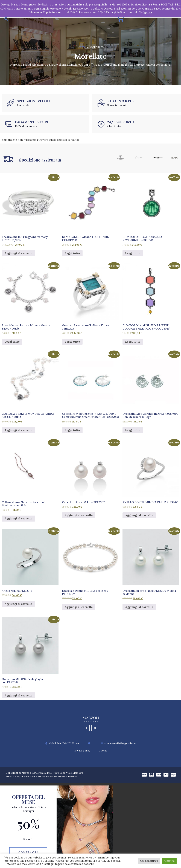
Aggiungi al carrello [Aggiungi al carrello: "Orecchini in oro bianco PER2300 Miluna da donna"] (139, 608)
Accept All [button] (169, 861)
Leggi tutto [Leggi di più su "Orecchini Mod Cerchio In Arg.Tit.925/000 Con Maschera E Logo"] (133, 432)
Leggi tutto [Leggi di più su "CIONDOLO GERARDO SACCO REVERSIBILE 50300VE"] (133, 255)
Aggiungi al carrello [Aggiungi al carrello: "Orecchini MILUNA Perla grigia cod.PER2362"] (18, 697)
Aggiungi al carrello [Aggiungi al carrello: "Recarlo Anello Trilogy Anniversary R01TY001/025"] (18, 255)
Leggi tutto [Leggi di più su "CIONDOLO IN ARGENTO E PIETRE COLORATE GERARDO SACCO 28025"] (133, 343)
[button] (90, 786)
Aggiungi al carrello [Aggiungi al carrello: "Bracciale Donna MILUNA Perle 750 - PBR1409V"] (79, 608)
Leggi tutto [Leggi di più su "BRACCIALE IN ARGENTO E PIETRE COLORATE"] (72, 255)
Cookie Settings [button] (149, 861)
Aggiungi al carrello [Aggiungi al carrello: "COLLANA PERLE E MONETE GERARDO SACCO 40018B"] (18, 432)
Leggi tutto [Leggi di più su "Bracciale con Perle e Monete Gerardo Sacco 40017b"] (12, 343)
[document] (90, 826)
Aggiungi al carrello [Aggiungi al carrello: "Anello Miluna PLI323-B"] (18, 605)
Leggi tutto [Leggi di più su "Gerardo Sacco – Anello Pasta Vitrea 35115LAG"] (72, 343)
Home (82, 48)
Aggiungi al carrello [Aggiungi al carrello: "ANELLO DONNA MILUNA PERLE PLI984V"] (139, 517)
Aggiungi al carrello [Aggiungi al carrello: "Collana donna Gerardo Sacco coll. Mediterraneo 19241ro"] (18, 520)
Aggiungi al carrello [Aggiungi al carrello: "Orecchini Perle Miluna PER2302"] (79, 517)
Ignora (148, 12)
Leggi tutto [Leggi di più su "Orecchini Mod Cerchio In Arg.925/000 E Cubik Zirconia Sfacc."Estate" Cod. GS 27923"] (72, 432)
